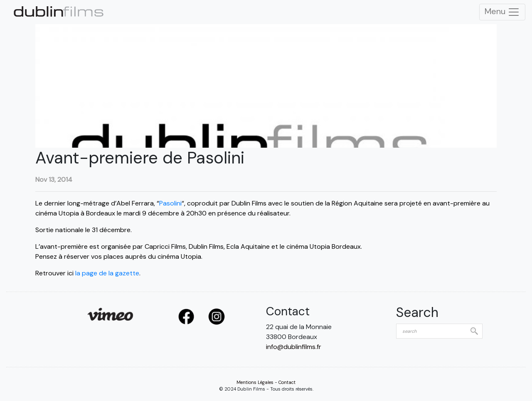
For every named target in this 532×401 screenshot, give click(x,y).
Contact (287, 382)
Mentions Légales (255, 382)
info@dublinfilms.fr (294, 347)
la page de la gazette (107, 273)
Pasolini (170, 203)
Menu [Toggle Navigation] (502, 12)
